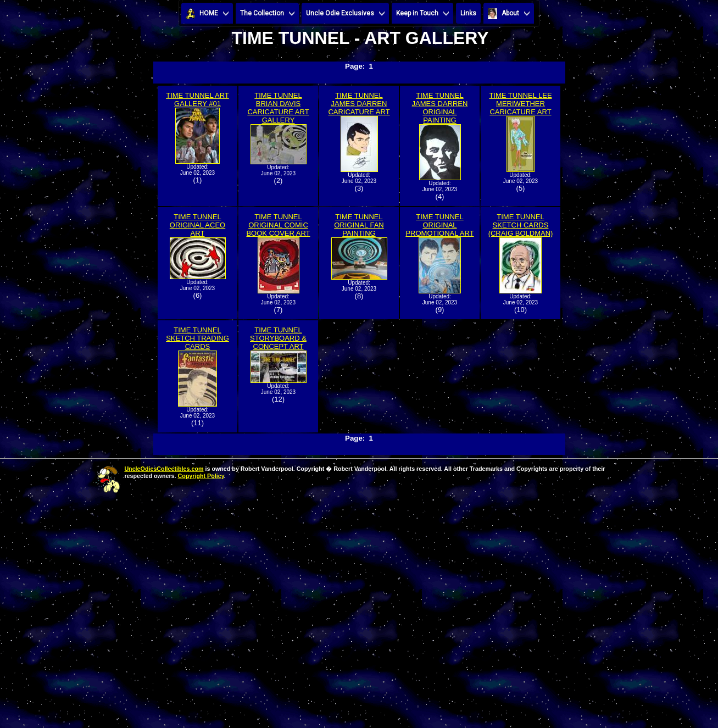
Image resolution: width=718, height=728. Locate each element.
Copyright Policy (201, 476)
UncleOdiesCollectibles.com (164, 469)
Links (468, 13)
